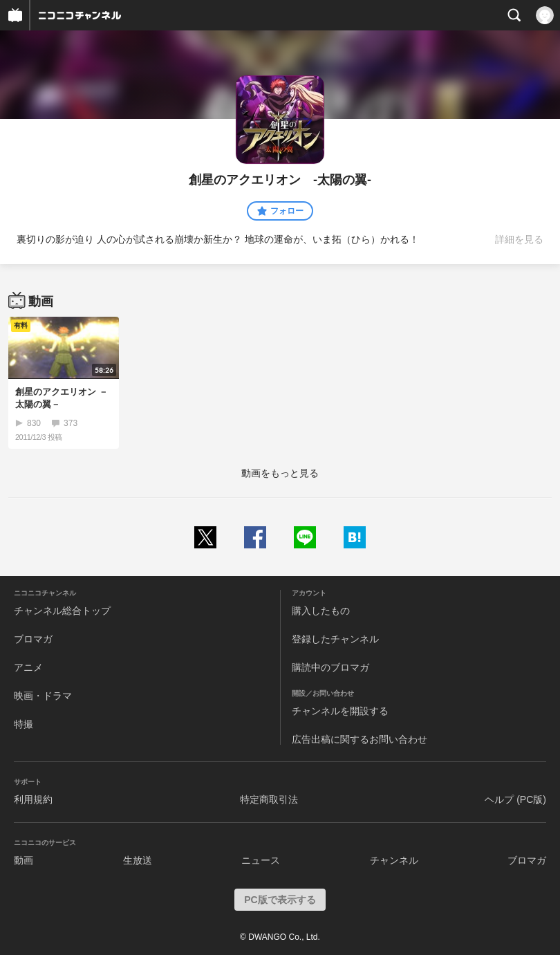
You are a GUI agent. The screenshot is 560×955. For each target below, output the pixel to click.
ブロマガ (33, 639)
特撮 (24, 724)
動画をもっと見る (280, 473)
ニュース (261, 860)
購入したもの (321, 611)
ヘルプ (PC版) (515, 799)
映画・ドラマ (43, 696)
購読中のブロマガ (330, 667)
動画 (24, 860)
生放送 (138, 860)
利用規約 (33, 799)
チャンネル (394, 860)
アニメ (28, 667)
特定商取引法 (269, 799)
